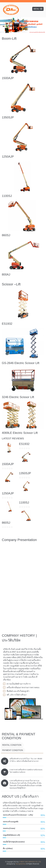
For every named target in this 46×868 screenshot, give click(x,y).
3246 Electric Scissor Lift (18, 397)
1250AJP (8, 157)
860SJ (6, 235)
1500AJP (8, 78)
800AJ (6, 274)
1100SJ (7, 196)
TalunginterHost (21, 864)
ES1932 (7, 324)
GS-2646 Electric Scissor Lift (21, 363)
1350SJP (8, 117)
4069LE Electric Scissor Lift (20, 433)
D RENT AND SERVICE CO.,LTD (30, 862)
